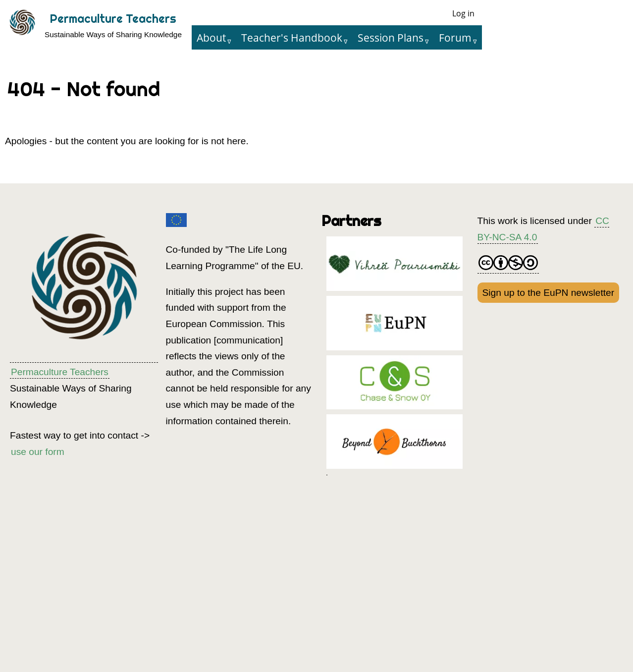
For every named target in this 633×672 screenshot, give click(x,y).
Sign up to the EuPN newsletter (549, 293)
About (211, 37)
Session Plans (391, 37)
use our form (38, 452)
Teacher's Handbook (292, 37)
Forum (455, 37)
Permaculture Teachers (113, 19)
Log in (463, 13)
